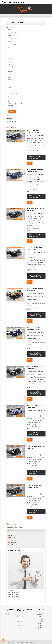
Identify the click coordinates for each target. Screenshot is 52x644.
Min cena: (10, 59)
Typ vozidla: (11, 91)
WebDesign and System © (25, 642)
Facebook (10, 614)
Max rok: (10, 53)
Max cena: (10, 64)
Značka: (10, 30)
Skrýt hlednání (10, 28)
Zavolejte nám (14, 550)
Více (30, 163)
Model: (9, 36)
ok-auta (8, 642)
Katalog (11, 535)
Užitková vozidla (24, 124)
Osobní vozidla (11, 124)
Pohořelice (11, 118)
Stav (9, 102)
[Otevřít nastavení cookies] (3, 640)
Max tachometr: (11, 78)
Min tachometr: (11, 71)
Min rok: (10, 47)
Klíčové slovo (11, 97)
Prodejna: (10, 85)
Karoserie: (10, 42)
